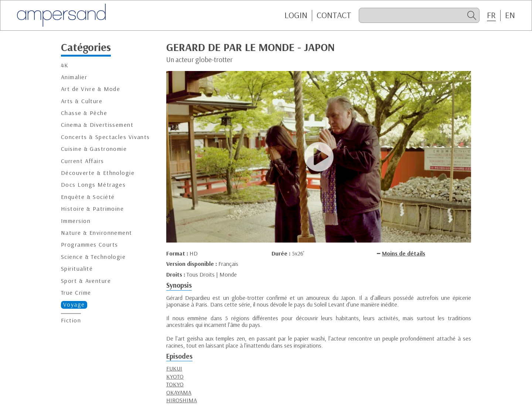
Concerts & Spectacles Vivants (105, 137)
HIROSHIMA (182, 400)
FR (491, 15)
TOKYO (175, 384)
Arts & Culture (82, 101)
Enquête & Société (88, 197)
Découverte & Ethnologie (98, 173)
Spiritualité (77, 269)
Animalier (74, 77)
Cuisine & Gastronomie (94, 149)
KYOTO (175, 376)
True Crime (76, 293)
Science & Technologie (93, 257)
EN (510, 15)
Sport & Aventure (86, 281)
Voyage (74, 304)
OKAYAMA (179, 392)
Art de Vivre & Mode (91, 89)
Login (296, 15)
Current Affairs (83, 161)
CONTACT (334, 15)
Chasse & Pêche (84, 113)
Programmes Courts (89, 245)
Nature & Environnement (97, 233)
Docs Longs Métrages (93, 185)
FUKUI (174, 368)
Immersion (76, 221)
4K (65, 65)
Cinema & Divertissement (97, 125)
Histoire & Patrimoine (92, 209)
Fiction (71, 320)
